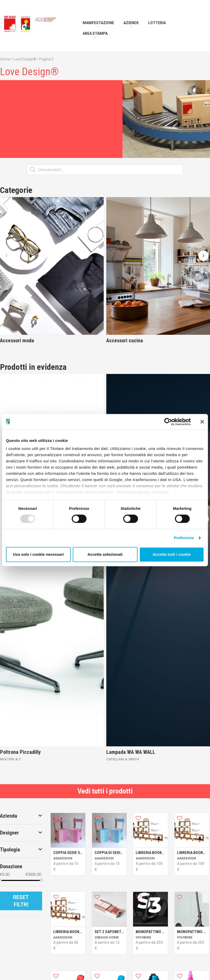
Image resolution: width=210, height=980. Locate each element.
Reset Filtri (21, 901)
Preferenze (184, 538)
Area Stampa (95, 33)
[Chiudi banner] (202, 422)
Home (5, 59)
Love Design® (25, 59)
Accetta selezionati (105, 554)
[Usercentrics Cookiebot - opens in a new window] (168, 422)
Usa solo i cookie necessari (38, 554)
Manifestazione (98, 23)
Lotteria (157, 23)
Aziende (131, 23)
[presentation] (6, 256)
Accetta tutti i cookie (172, 554)
